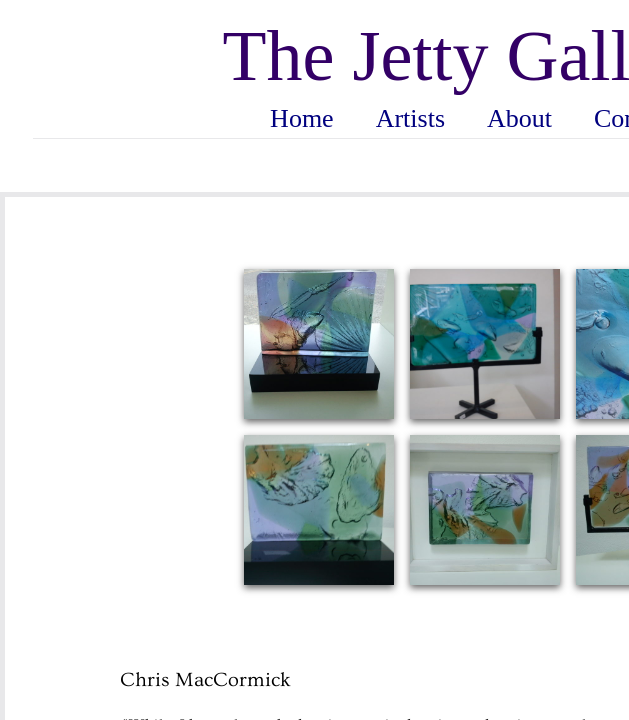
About (519, 118)
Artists (410, 118)
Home (302, 118)
